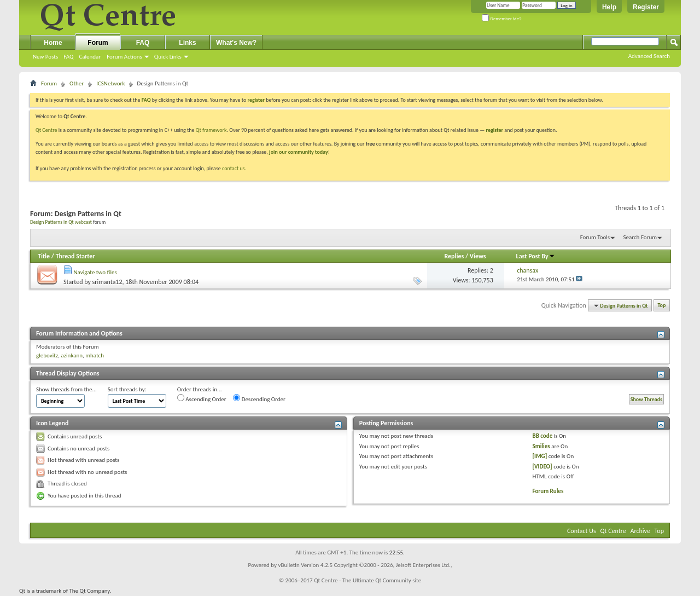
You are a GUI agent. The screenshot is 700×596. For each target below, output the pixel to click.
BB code (543, 436)
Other (77, 83)
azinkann (72, 355)
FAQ (68, 57)
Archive (640, 531)
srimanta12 (107, 282)
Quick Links (168, 57)
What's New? (236, 43)
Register (646, 7)
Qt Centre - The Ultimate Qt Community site (367, 580)
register (495, 130)
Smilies (541, 446)
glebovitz (47, 355)
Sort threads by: (127, 389)
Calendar (90, 57)
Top (662, 306)
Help (609, 7)
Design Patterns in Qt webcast (61, 222)
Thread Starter (75, 256)
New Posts (45, 57)
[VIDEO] (542, 467)
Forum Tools (595, 237)
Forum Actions (124, 57)
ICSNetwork (110, 83)
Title (44, 256)
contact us (234, 168)
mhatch (95, 355)
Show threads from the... (66, 389)
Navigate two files (95, 272)
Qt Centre (46, 130)
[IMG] (540, 456)
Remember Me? (502, 19)
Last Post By (536, 256)
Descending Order (259, 398)
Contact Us (582, 531)
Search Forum (640, 237)
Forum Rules (548, 491)
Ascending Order (202, 398)
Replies (454, 256)
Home (53, 43)
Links (187, 43)
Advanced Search (649, 56)
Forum (98, 43)
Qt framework (211, 130)
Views (478, 256)
